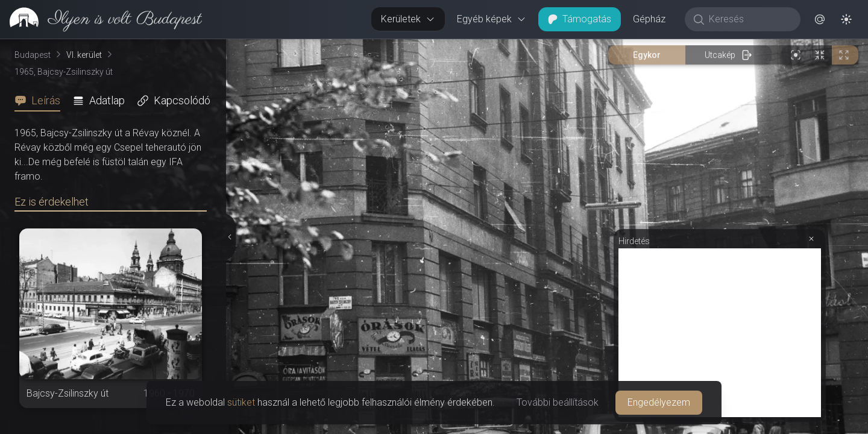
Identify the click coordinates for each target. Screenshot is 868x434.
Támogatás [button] (580, 19)
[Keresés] (749, 19)
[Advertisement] (720, 333)
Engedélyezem (659, 402)
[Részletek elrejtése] (228, 237)
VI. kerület (84, 55)
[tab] (41, 101)
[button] (820, 19)
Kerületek (408, 19)
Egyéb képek (492, 19)
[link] (101, 19)
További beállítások (558, 402)
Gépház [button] (649, 19)
